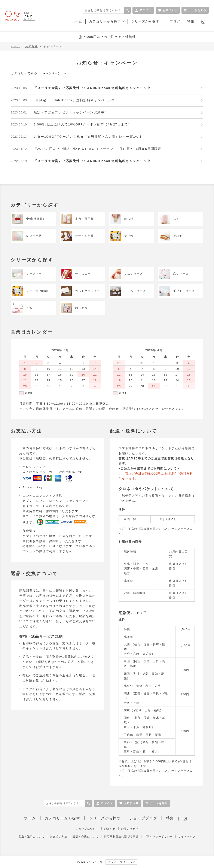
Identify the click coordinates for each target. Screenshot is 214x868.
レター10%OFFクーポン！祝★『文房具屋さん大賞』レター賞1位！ (88, 136)
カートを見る (195, 10)
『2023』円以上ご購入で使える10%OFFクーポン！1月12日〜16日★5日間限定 (97, 149)
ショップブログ (143, 818)
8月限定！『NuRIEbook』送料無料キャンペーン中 (74, 100)
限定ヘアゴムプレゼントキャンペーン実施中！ (71, 112)
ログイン (143, 10)
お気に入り (168, 10)
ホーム (15, 46)
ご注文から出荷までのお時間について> (150, 468)
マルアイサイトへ (121, 862)
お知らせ (31, 46)
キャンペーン (52, 73)
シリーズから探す (105, 818)
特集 (170, 818)
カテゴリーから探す (63, 818)
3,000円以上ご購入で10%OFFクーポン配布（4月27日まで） (82, 124)
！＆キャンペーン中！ (94, 88)
